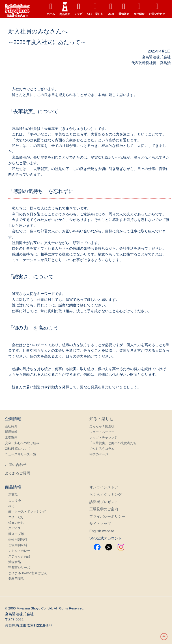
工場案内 (11, 437)
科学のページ (99, 454)
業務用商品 (16, 579)
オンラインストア (104, 487)
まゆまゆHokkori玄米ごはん (28, 573)
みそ (11, 506)
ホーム (51, 9)
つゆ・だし (16, 517)
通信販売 (124, 9)
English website (102, 531)
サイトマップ (100, 524)
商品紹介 (65, 9)
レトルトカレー (19, 551)
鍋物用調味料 (18, 539)
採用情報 (11, 432)
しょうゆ (15, 500)
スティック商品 (19, 556)
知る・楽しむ (95, 9)
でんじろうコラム (102, 449)
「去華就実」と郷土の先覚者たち (113, 443)
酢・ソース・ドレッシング (27, 511)
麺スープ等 (16, 534)
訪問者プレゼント (104, 502)
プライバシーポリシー (107, 516)
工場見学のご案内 (104, 509)
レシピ (79, 9)
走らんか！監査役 (102, 426)
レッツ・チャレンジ (103, 437)
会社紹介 (139, 9)
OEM (111, 9)
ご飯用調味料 (18, 545)
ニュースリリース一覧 (21, 454)
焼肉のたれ (16, 523)
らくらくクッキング (105, 494)
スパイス (15, 528)
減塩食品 (15, 562)
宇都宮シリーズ (19, 568)
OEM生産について (18, 449)
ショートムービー (102, 432)
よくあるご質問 (17, 473)
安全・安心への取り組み (22, 443)
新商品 (13, 495)
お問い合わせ (157, 9)
